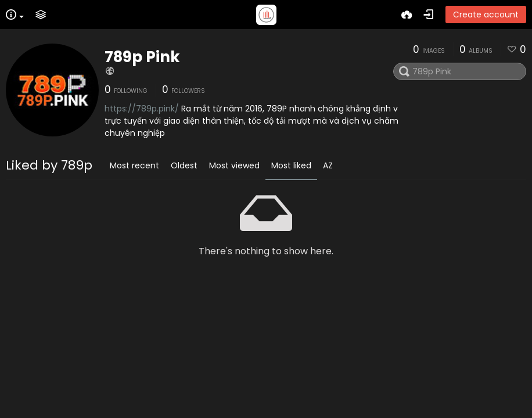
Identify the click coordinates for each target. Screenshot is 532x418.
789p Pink (142, 57)
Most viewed (234, 165)
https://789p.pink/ (142, 109)
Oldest (184, 165)
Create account (486, 15)
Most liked (291, 165)
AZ (328, 165)
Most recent (134, 165)
